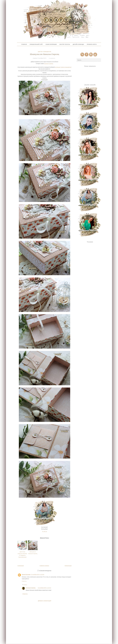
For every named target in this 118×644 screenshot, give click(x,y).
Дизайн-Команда (78, 44)
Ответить (24, 581)
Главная (24, 44)
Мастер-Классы (65, 44)
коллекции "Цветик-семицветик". (63, 67)
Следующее (21, 566)
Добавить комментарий (44, 601)
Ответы (25, 585)
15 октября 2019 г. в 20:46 (38, 574)
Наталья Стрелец (48, 63)
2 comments (52, 58)
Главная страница (44, 566)
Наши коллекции (51, 44)
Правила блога (92, 44)
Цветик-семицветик (45, 52)
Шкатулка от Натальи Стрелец (45, 54)
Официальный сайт (36, 44)
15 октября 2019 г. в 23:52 (44, 588)
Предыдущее (68, 566)
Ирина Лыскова (26, 574)
